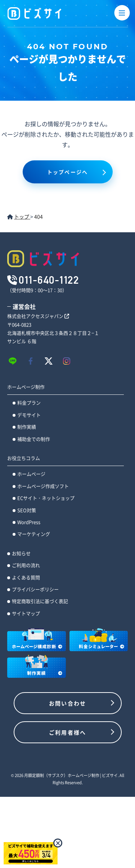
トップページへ (67, 172)
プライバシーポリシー (35, 589)
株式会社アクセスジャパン (38, 316)
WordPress (29, 522)
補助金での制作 (34, 439)
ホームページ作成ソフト (43, 486)
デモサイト (29, 415)
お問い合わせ (68, 703)
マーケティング (34, 534)
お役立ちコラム (24, 458)
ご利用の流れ (26, 565)
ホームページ (31, 474)
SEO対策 (27, 510)
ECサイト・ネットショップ (46, 498)
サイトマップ (26, 613)
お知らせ (21, 553)
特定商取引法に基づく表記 (40, 601)
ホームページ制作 (26, 387)
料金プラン (29, 403)
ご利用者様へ (68, 732)
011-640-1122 (49, 280)
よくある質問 (26, 577)
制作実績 (27, 427)
